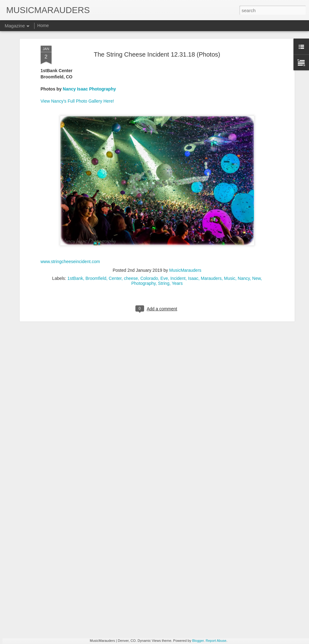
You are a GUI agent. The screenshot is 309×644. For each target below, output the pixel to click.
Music (230, 210)
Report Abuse (216, 641)
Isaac (193, 210)
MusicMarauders (185, 202)
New (256, 210)
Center (115, 210)
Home (43, 25)
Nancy (244, 210)
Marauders (211, 210)
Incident (178, 210)
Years (177, 215)
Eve (164, 210)
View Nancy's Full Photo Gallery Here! (77, 32)
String (164, 215)
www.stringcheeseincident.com (70, 192)
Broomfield (96, 210)
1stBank (75, 210)
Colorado (149, 210)
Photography (143, 215)
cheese (131, 210)
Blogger (198, 641)
